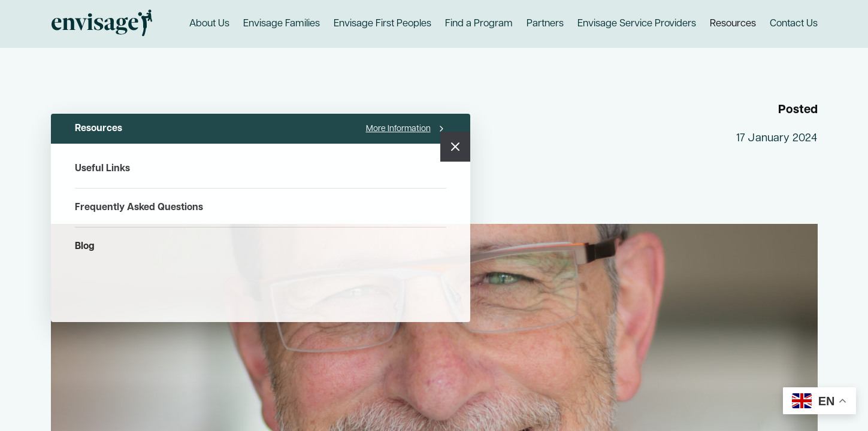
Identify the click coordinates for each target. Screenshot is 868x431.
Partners (545, 24)
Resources (733, 24)
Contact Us (794, 24)
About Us (209, 24)
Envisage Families (282, 24)
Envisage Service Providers (637, 24)
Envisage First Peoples (382, 24)
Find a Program (479, 24)
